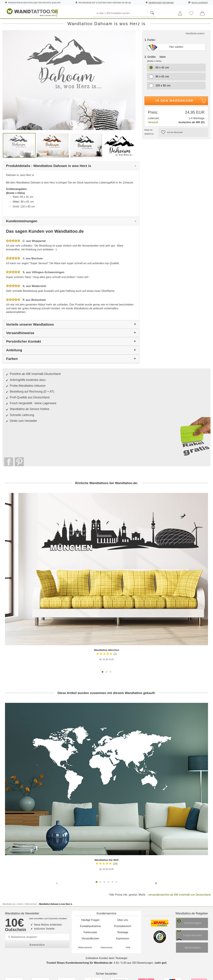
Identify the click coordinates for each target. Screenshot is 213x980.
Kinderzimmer (107, 23)
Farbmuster (90, 839)
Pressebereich (123, 833)
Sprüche (29, 23)
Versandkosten (90, 846)
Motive (85, 23)
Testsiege (123, 839)
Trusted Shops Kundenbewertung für (79, 873)
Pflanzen (66, 23)
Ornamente (132, 23)
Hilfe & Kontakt (200, 3)
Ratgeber (201, 23)
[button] (103, 586)
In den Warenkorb (181, 116)
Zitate (180, 23)
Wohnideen (196, 857)
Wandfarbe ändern (195, 48)
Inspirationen (196, 844)
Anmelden (37, 851)
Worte (47, 23)
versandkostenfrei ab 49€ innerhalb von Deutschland (179, 809)
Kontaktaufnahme (90, 833)
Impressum (123, 846)
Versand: (153, 137)
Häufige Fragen (90, 827)
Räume (10, 23)
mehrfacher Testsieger (161, 3)
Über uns (123, 827)
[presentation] (57, 797)
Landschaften (158, 23)
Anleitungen (196, 831)
